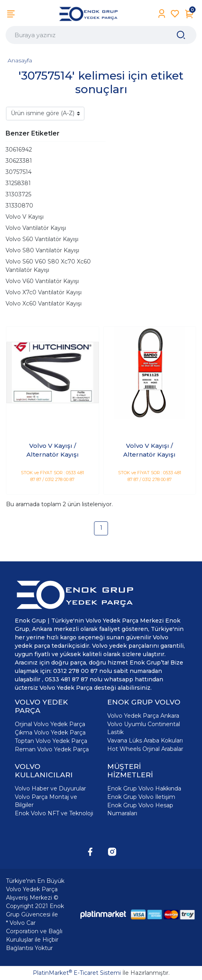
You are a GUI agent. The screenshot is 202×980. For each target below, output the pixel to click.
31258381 (18, 183)
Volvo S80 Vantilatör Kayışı (42, 250)
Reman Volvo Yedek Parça (52, 749)
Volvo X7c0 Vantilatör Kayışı (44, 292)
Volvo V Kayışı (25, 217)
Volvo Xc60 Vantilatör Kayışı (44, 303)
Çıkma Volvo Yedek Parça (50, 733)
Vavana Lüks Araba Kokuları (145, 740)
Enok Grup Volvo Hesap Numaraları (140, 809)
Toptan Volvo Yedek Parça (51, 741)
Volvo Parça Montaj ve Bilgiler (46, 801)
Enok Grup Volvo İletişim (141, 797)
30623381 (19, 161)
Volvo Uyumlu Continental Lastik (144, 728)
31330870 (19, 206)
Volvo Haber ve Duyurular (50, 788)
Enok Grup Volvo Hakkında (144, 788)
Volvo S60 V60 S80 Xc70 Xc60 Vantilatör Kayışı (48, 266)
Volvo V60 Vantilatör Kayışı (42, 281)
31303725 (18, 194)
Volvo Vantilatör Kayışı (36, 228)
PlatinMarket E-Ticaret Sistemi (77, 973)
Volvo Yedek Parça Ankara (143, 716)
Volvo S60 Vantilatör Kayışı (42, 239)
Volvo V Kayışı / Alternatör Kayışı (53, 450)
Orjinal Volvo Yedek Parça (50, 724)
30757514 (19, 172)
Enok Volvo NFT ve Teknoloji (54, 813)
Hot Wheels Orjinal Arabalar (145, 749)
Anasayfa (20, 60)
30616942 (19, 150)
